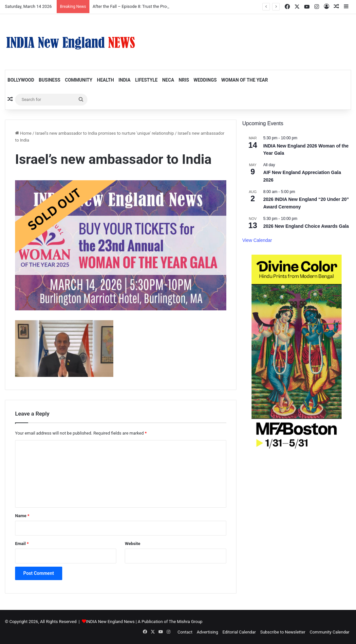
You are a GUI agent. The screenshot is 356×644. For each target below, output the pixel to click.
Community (79, 80)
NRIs (184, 80)
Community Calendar (330, 632)
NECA (168, 80)
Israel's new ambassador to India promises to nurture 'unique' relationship (105, 133)
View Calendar (257, 240)
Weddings (205, 80)
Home (23, 133)
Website (132, 544)
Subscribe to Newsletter (283, 632)
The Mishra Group (186, 622)
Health (105, 80)
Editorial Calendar (239, 632)
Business (49, 80)
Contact (185, 632)
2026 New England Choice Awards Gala (306, 226)
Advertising (207, 632)
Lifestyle (146, 80)
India (125, 80)
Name (22, 516)
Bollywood (21, 80)
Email (22, 544)
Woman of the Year (245, 80)
